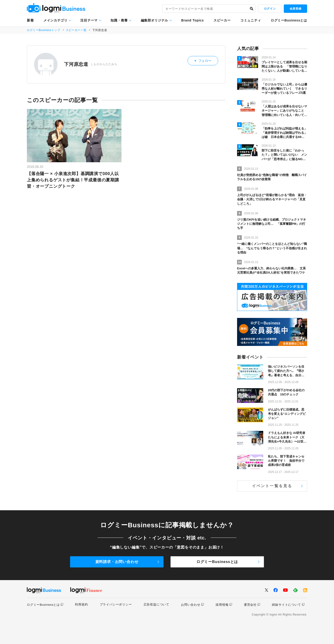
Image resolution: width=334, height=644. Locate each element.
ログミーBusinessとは (289, 20)
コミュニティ (251, 20)
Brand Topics (193, 20)
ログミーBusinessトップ (44, 30)
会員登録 (295, 9)
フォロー (206, 60)
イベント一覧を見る (272, 486)
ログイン (270, 9)
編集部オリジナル (155, 20)
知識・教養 (119, 20)
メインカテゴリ (55, 20)
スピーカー (222, 20)
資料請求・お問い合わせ (117, 562)
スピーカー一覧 (77, 30)
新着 (30, 20)
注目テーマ (89, 20)
